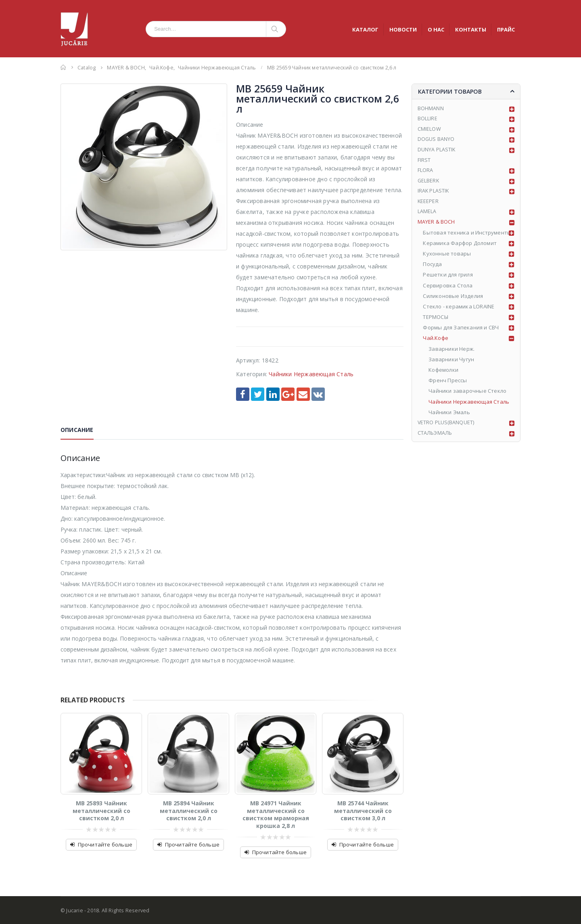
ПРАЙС (506, 29)
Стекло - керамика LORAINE (459, 310)
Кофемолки (444, 373)
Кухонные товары (447, 257)
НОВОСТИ (403, 29)
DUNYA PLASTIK (437, 151)
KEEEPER (428, 204)
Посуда (433, 268)
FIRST (424, 162)
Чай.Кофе (436, 342)
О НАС (436, 29)
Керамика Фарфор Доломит (460, 247)
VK (318, 394)
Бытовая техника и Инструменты (467, 236)
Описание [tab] (77, 430)
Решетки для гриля (448, 278)
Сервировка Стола (448, 289)
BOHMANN (431, 109)
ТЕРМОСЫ (436, 321)
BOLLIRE (427, 119)
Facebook (243, 394)
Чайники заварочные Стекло (468, 394)
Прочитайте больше (105, 844)
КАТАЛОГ (365, 29)
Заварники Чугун (452, 363)
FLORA (425, 172)
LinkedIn (273, 394)
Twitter (258, 394)
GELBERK (429, 183)
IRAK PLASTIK (434, 194)
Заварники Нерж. (452, 352)
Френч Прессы (448, 384)
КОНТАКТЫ (471, 29)
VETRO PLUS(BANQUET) (446, 426)
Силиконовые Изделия (453, 300)
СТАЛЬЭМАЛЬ (435, 437)
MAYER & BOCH (436, 225)
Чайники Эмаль (450, 416)
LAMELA (427, 215)
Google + (288, 394)
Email (303, 394)
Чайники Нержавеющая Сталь (311, 374)
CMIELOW (429, 130)
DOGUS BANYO (436, 141)
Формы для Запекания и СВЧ (461, 331)
